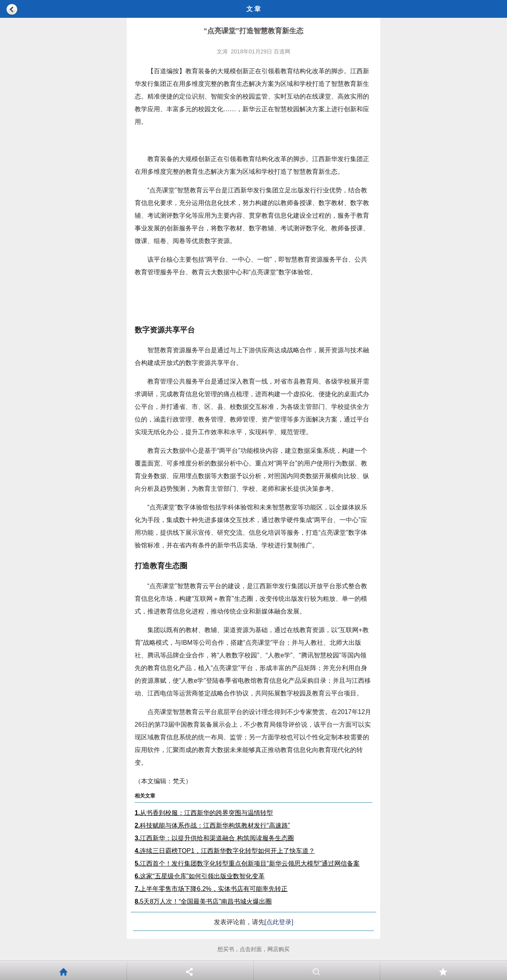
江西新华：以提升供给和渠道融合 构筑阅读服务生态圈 (214, 838)
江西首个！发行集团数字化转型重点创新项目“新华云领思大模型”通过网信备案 (247, 863)
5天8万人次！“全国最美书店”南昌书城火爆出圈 (203, 901)
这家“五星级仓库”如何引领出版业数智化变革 (200, 876)
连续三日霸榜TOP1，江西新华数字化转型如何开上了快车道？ (225, 851)
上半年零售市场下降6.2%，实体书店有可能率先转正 (211, 889)
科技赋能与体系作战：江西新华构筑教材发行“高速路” (212, 825)
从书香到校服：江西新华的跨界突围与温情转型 (204, 813)
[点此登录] (279, 922)
